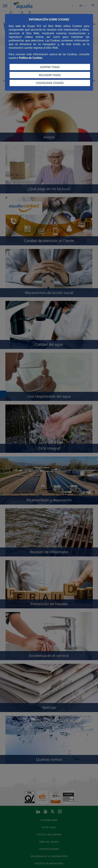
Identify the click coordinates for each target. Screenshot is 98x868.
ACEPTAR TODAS (50, 67)
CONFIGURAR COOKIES (50, 83)
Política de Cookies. (31, 58)
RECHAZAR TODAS (50, 75)
